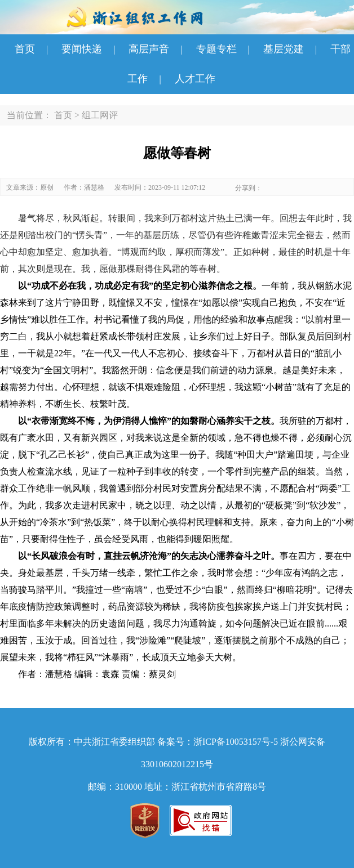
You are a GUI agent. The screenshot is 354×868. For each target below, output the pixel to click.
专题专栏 (216, 49)
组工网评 (100, 115)
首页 (25, 49)
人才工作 (195, 79)
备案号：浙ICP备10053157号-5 (218, 742)
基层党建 (284, 49)
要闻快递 (82, 49)
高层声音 (149, 49)
